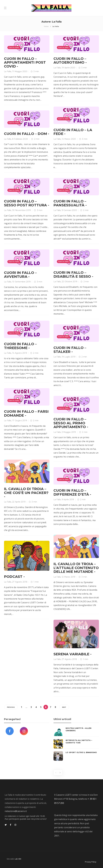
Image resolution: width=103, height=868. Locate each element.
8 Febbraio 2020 (20, 139)
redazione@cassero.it (16, 811)
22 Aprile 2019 (19, 502)
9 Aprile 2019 (68, 500)
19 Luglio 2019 (69, 357)
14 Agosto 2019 (20, 353)
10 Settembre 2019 (21, 282)
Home (46, 26)
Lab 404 (18, 859)
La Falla (8, 71)
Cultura (12, 478)
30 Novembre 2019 (21, 210)
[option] (76, 744)
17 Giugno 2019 (20, 421)
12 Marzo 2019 (69, 577)
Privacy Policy (91, 862)
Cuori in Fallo (14, 47)
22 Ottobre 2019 (69, 282)
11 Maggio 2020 (20, 71)
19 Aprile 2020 (68, 68)
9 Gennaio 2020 (69, 210)
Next (64, 707)
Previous (11, 707)
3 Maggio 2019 (69, 432)
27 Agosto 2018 (20, 582)
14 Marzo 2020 (69, 139)
